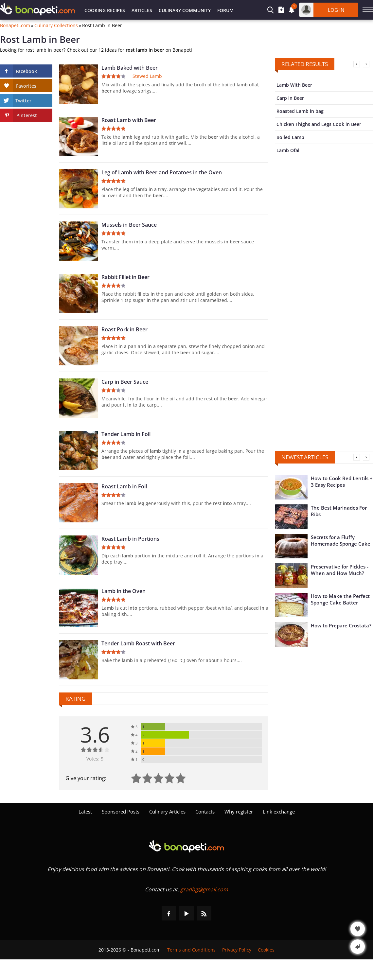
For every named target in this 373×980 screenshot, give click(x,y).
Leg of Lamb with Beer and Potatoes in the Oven (162, 172)
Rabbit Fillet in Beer (125, 277)
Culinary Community (185, 10)
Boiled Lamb (290, 137)
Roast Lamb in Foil (124, 486)
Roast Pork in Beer (124, 329)
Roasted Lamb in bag (300, 111)
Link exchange (279, 812)
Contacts (205, 812)
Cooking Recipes (105, 10)
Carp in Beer (290, 98)
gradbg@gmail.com (204, 889)
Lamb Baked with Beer (130, 68)
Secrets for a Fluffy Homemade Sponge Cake (341, 540)
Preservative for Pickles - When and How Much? (340, 570)
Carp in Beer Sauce (125, 382)
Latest (85, 812)
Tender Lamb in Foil (126, 434)
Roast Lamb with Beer (129, 120)
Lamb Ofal (288, 150)
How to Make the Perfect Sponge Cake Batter (340, 599)
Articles (142, 10)
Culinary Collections (56, 26)
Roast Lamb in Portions (130, 539)
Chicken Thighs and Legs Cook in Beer (319, 124)
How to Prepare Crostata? (341, 625)
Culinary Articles (167, 812)
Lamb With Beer (294, 85)
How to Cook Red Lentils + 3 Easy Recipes (342, 481)
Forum (225, 10)
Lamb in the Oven (124, 591)
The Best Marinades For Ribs (339, 511)
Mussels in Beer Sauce (129, 225)
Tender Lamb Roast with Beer (138, 643)
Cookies (266, 950)
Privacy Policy (237, 950)
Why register (239, 812)
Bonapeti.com (15, 26)
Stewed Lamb (147, 76)
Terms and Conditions (191, 950)
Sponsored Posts (121, 812)
